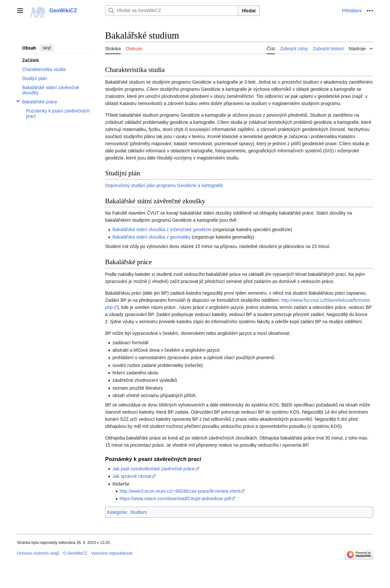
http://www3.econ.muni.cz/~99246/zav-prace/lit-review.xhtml (180, 491)
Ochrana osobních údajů (38, 553)
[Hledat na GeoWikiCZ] (172, 11)
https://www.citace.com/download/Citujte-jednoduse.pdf (175, 499)
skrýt (47, 48)
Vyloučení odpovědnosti (112, 553)
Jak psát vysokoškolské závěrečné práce (153, 469)
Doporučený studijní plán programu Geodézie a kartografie (164, 185)
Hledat (249, 11)
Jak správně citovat (132, 476)
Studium (138, 512)
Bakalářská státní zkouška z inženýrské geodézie (162, 229)
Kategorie (117, 512)
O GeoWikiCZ (75, 553)
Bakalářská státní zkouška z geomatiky (151, 237)
